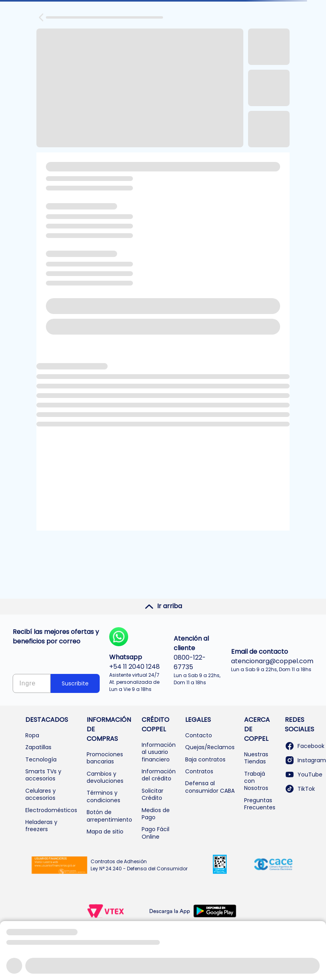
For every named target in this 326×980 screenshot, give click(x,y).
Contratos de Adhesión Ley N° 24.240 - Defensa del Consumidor (139, 865)
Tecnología (41, 759)
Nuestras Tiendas (256, 758)
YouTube (304, 774)
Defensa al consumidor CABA (210, 787)
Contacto (199, 735)
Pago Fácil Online (155, 833)
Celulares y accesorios (41, 794)
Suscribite (75, 683)
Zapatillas (38, 747)
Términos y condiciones (103, 796)
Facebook (305, 746)
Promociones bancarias (105, 758)
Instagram (305, 760)
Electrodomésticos (51, 810)
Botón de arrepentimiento (109, 816)
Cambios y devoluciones (105, 777)
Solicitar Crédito (153, 794)
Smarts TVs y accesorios (43, 775)
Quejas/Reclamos (210, 747)
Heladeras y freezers (41, 826)
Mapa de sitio (105, 832)
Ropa (32, 735)
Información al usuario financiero (159, 752)
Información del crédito (159, 775)
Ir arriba (163, 606)
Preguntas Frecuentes (260, 804)
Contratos (199, 771)
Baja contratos (205, 759)
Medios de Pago (156, 814)
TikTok (300, 789)
